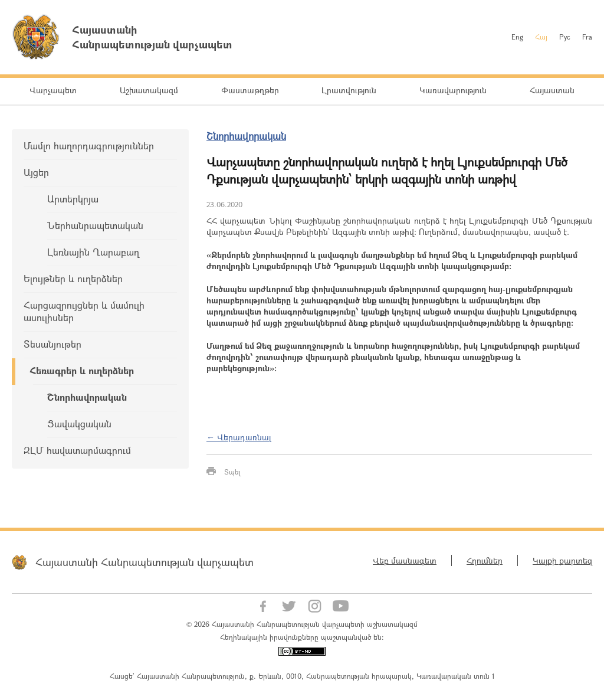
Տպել (232, 472)
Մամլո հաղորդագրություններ (89, 145)
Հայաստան (552, 90)
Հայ (541, 37)
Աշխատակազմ (149, 90)
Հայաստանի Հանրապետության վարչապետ (145, 562)
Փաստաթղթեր (250, 90)
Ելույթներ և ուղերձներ (73, 278)
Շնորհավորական (87, 397)
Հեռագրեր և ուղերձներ (82, 370)
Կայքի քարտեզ (562, 560)
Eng (517, 37)
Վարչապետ (53, 90)
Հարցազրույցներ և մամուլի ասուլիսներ (84, 311)
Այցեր (36, 172)
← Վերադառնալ (239, 437)
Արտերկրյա (73, 199)
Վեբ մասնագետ (405, 560)
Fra (587, 37)
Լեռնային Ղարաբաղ (93, 252)
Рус (565, 37)
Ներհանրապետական (95, 225)
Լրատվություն (349, 90)
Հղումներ (485, 560)
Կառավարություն (453, 90)
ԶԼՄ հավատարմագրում (77, 450)
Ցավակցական (79, 423)
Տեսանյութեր (52, 344)
